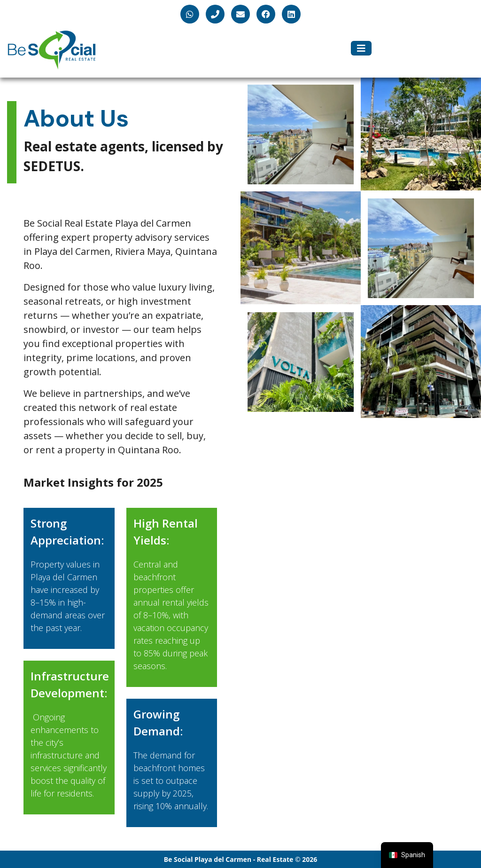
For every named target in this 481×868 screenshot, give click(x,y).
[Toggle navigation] (361, 48)
